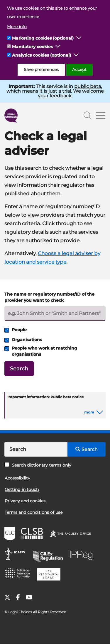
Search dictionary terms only (38, 465)
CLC (11, 534)
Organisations (23, 340)
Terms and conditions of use (34, 512)
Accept (79, 70)
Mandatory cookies (32, 47)
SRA (19, 575)
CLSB (33, 534)
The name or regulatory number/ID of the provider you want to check (49, 297)
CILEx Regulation (50, 555)
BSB (50, 575)
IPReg (83, 555)
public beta (88, 86)
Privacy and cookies (25, 501)
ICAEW (17, 555)
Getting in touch (22, 489)
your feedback (55, 96)
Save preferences (41, 70)
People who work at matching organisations (41, 351)
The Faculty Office (73, 534)
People (16, 330)
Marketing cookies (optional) (43, 38)
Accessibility (17, 478)
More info (17, 27)
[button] (79, 38)
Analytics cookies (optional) (42, 55)
